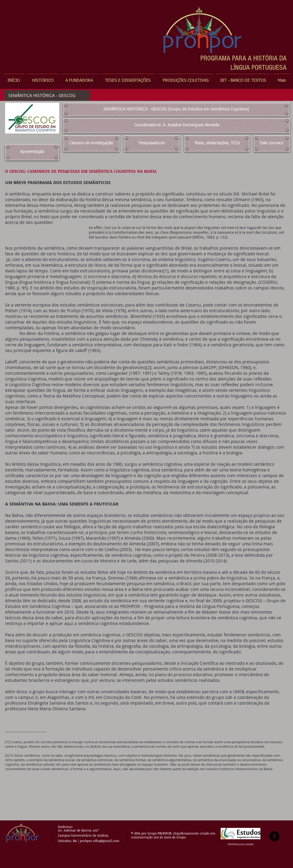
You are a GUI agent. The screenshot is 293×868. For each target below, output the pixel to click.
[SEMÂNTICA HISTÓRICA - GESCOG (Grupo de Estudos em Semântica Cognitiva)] (176, 110)
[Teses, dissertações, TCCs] (217, 144)
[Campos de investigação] (91, 144)
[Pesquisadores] (152, 144)
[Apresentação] (32, 152)
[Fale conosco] (272, 144)
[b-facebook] (274, 836)
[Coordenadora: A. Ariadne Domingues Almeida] (177, 126)
